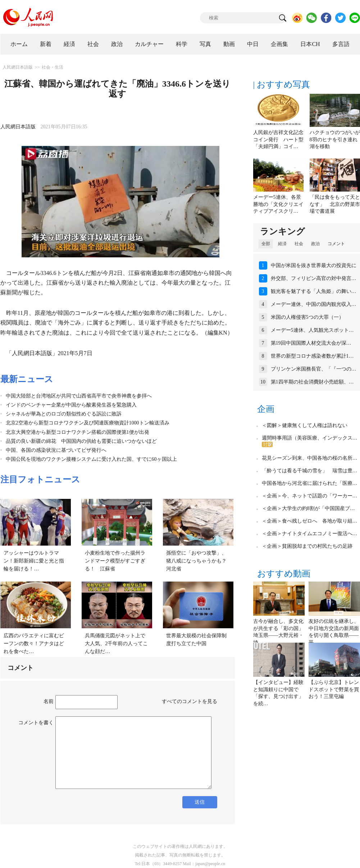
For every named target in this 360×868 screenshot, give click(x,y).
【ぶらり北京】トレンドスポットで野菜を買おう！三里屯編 (334, 689)
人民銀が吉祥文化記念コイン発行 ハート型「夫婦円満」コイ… (278, 139)
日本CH (310, 44)
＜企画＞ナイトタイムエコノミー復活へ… (310, 534)
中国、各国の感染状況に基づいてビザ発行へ (56, 450)
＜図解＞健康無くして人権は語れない (305, 425)
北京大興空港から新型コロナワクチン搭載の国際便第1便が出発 (78, 432)
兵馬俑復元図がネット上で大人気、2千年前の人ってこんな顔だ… (116, 643)
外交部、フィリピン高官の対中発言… (314, 278)
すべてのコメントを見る (190, 701)
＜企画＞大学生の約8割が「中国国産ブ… (308, 508)
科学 (182, 44)
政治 (117, 44)
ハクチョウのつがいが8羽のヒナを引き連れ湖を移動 (335, 139)
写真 (205, 44)
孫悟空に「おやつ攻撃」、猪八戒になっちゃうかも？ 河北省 (199, 561)
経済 (69, 44)
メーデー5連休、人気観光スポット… (312, 330)
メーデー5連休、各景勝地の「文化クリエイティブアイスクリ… (278, 204)
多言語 (341, 44)
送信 (200, 802)
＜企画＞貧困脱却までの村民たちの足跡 (307, 546)
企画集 (279, 44)
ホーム (19, 44)
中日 (253, 44)
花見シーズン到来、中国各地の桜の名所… (310, 458)
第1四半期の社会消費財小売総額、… (312, 382)
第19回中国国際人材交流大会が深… (311, 343)
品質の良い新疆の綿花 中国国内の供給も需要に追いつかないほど (81, 441)
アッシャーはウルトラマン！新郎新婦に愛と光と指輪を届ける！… (34, 561)
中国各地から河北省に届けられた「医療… (310, 483)
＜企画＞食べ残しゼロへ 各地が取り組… (310, 521)
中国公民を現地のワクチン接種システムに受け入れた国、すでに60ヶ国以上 (91, 459)
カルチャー (149, 44)
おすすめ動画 (284, 574)
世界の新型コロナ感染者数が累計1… (312, 356)
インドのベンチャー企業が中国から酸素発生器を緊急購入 (71, 405)
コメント (336, 244)
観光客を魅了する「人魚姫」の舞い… (314, 291)
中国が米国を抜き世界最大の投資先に (314, 265)
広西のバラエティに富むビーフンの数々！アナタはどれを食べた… (34, 643)
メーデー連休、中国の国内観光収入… (314, 304)
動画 (229, 44)
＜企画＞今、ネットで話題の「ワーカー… (310, 496)
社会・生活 (53, 67)
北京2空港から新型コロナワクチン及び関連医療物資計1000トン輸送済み (88, 423)
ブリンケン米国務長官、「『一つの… (314, 369)
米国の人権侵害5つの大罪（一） (307, 317)
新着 (46, 44)
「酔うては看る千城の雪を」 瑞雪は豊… (310, 471)
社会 (93, 44)
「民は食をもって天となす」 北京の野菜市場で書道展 (335, 204)
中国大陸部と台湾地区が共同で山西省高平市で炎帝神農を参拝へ (79, 396)
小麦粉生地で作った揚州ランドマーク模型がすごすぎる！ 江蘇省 (115, 561)
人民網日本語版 (18, 67)
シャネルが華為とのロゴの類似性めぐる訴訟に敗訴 (64, 414)
